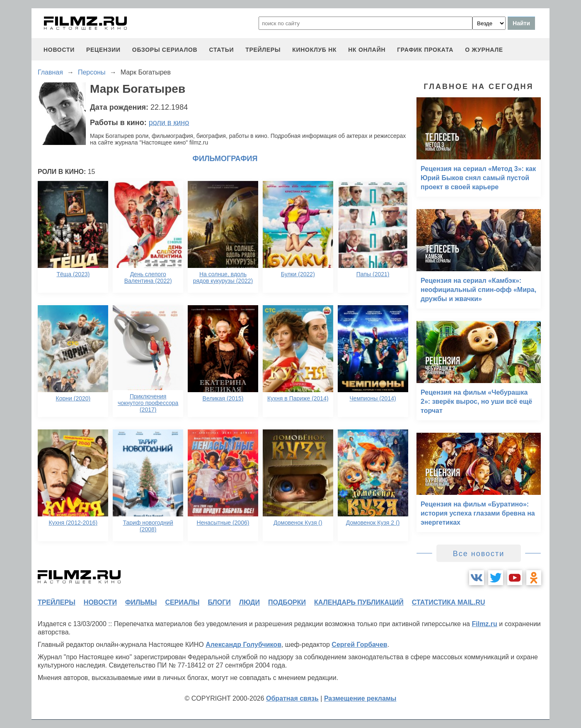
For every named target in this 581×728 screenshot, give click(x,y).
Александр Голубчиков (243, 645)
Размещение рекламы (360, 698)
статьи (221, 50)
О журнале (484, 50)
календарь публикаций (359, 602)
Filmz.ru (484, 624)
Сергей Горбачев (359, 645)
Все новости (479, 554)
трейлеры (263, 50)
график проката (425, 50)
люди (249, 602)
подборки (287, 602)
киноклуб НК (314, 50)
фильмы (141, 602)
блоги (219, 602)
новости (59, 50)
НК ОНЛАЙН (367, 50)
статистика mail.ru (449, 602)
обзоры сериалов (165, 50)
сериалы (182, 602)
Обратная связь (292, 698)
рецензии (103, 50)
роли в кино (169, 123)
